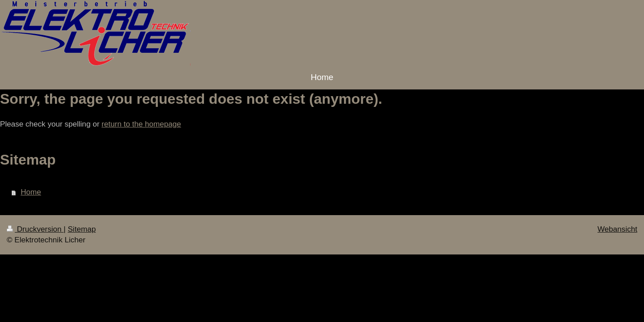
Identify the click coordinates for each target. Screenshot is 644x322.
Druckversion (35, 229)
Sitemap (82, 229)
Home (31, 192)
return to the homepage (141, 124)
